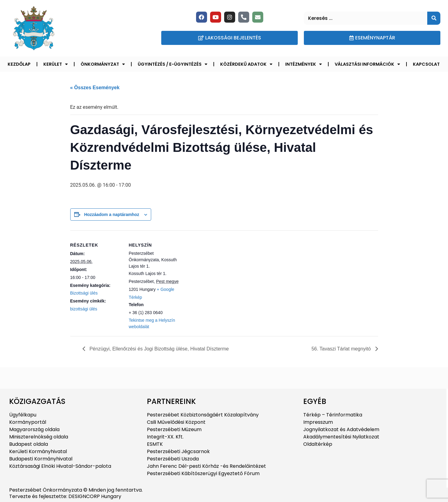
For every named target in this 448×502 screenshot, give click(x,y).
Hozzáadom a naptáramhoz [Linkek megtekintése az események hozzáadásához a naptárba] (111, 214)
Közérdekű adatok (246, 64)
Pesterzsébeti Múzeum (174, 429)
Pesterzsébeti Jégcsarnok (178, 451)
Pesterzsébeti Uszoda (173, 459)
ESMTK (155, 444)
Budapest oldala (29, 444)
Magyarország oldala (34, 429)
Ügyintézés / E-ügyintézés (173, 64)
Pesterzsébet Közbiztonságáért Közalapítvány (203, 415)
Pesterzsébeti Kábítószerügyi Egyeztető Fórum (203, 473)
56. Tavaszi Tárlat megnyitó (342, 349)
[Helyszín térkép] (220, 273)
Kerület (56, 64)
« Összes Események (95, 88)
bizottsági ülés (84, 309)
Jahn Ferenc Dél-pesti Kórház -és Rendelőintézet (206, 466)
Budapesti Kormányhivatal (41, 459)
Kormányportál (28, 422)
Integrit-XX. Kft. (165, 437)
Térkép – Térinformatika (333, 415)
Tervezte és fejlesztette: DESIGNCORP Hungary (65, 496)
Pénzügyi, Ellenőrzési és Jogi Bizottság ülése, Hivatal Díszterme (159, 349)
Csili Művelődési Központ (176, 422)
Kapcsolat (426, 64)
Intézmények (304, 64)
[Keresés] (434, 18)
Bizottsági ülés (84, 293)
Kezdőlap (19, 64)
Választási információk (367, 64)
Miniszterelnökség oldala (39, 437)
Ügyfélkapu (23, 415)
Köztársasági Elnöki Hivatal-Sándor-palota (60, 466)
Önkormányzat (103, 64)
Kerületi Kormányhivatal (38, 451)
